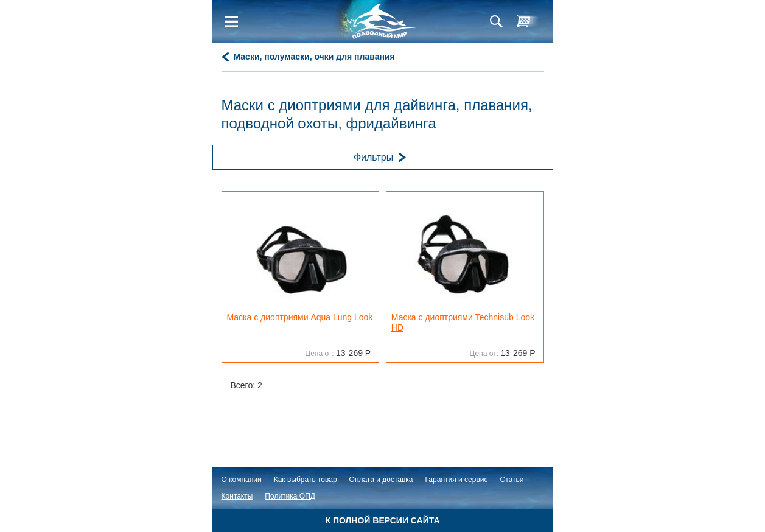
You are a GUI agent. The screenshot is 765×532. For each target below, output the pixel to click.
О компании (242, 480)
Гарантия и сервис (457, 480)
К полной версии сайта (382, 520)
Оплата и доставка (381, 480)
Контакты (237, 496)
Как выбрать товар (306, 480)
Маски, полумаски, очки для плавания (314, 57)
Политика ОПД (290, 496)
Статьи (512, 480)
